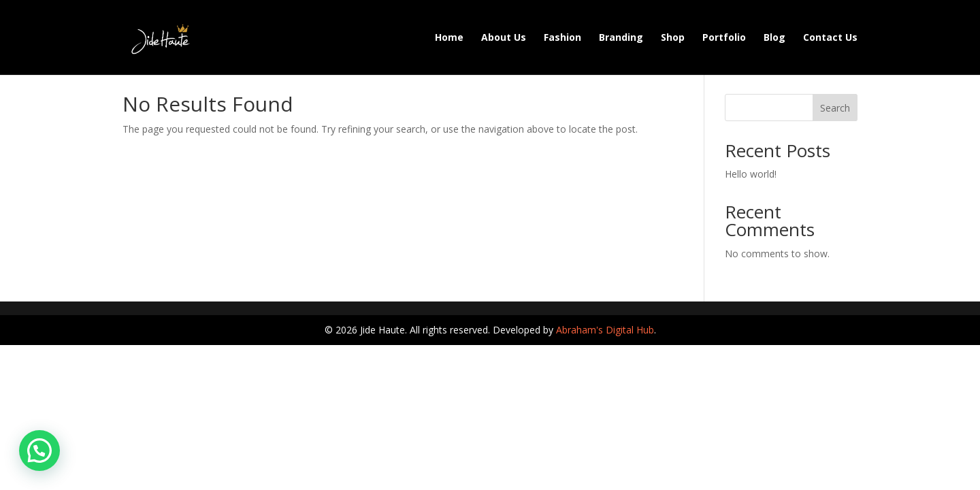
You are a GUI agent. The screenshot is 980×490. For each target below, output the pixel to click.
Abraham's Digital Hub (605, 330)
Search (835, 108)
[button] (39, 451)
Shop (673, 38)
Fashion (562, 38)
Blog (774, 38)
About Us (504, 38)
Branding (621, 38)
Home (449, 38)
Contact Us (830, 38)
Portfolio (724, 38)
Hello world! (751, 174)
